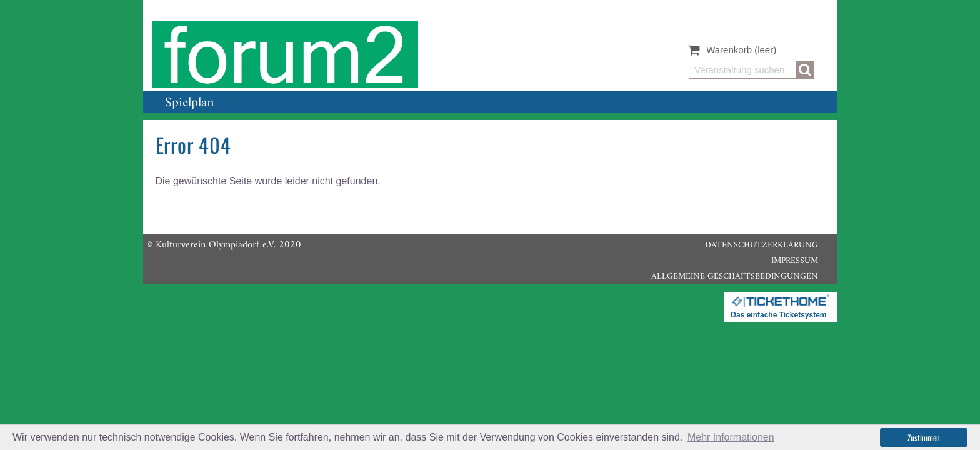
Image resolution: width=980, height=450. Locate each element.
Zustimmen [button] (924, 437)
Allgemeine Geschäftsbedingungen (735, 277)
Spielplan (189, 103)
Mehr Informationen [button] (731, 437)
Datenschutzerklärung (762, 245)
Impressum (795, 261)
